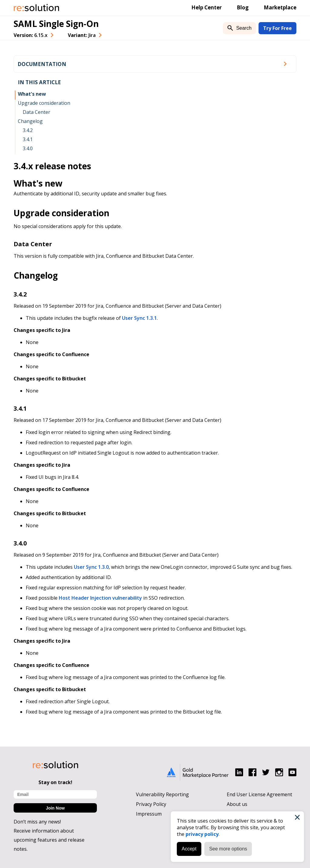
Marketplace (280, 7)
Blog (243, 7)
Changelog (30, 121)
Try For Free (277, 28)
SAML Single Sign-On (56, 24)
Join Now (55, 808)
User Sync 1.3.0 (91, 567)
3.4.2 (28, 130)
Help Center (206, 7)
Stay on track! (55, 782)
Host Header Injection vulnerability (100, 598)
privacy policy (202, 834)
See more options (228, 849)
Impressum (149, 814)
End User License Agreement (259, 794)
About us (237, 804)
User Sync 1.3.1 (139, 318)
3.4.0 (28, 148)
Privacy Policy (151, 804)
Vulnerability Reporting (162, 794)
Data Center (36, 112)
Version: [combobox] (31, 35)
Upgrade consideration (44, 103)
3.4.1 (28, 139)
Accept (189, 849)
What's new (32, 94)
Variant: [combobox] (82, 35)
